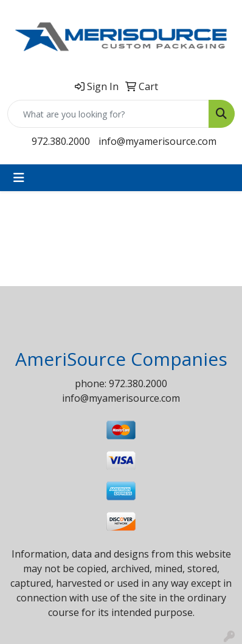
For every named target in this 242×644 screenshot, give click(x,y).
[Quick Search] (108, 114)
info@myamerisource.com (157, 141)
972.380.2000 (61, 141)
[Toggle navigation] (19, 178)
